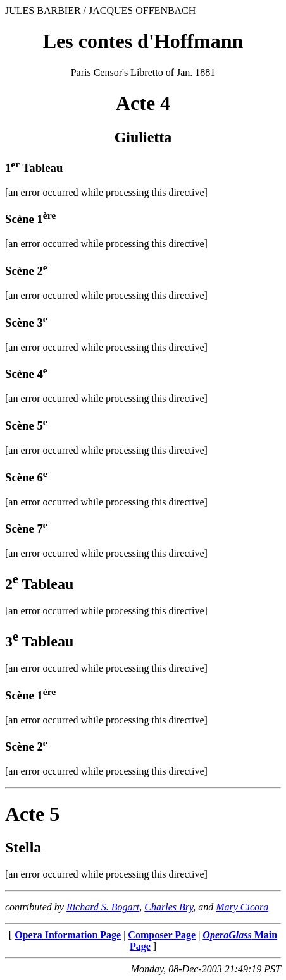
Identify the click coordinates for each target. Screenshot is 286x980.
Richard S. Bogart (103, 907)
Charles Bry (169, 907)
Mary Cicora (242, 907)
